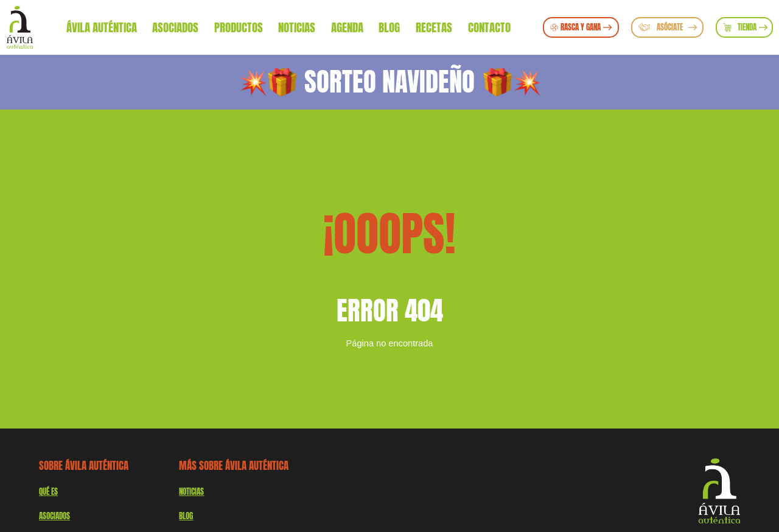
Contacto (489, 27)
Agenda (347, 27)
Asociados (175, 27)
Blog (389, 27)
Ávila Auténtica (102, 27)
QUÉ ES (48, 492)
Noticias (297, 27)
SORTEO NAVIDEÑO (389, 82)
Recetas (434, 27)
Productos (239, 27)
